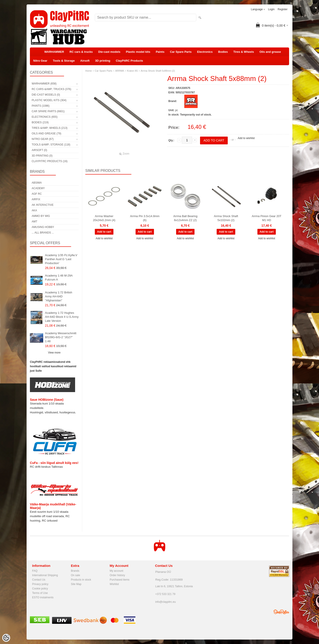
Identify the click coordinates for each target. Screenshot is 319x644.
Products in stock (81, 580)
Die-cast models (109, 52)
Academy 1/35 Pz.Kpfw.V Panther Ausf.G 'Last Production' (61, 259)
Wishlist (114, 584)
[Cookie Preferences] (6, 638)
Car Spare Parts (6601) (48, 111)
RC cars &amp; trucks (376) (51, 89)
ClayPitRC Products (129, 61)
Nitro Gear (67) (43, 139)
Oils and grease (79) (46, 134)
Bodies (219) (40, 122)
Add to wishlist (246, 138)
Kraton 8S (132, 71)
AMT (34, 222)
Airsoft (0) (39, 150)
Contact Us (39, 580)
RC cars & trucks (81, 52)
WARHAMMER (54, 52)
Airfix (36, 199)
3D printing (103, 61)
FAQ (35, 571)
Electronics (205, 52)
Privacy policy (40, 584)
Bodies (223, 52)
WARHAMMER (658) (44, 84)
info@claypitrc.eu (165, 602)
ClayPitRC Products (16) (50, 161)
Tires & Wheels (244, 52)
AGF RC (37, 194)
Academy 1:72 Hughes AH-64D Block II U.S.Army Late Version (62, 317)
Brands (75, 571)
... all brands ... (43, 233)
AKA (34, 210)
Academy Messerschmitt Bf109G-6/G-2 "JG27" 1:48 (61, 337)
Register (283, 9)
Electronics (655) (45, 117)
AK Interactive (43, 205)
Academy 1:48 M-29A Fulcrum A (59, 278)
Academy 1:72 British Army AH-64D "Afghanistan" (59, 296)
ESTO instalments (43, 597)
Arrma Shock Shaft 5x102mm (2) (226, 218)
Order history (117, 575)
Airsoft (85, 61)
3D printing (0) (42, 156)
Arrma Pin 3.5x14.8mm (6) (145, 218)
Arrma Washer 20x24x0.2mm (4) (104, 218)
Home (89, 71)
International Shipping (45, 575)
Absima (37, 183)
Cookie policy (40, 589)
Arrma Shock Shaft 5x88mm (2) (158, 71)
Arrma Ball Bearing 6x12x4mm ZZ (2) (185, 218)
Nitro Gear (40, 61)
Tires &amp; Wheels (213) (50, 128)
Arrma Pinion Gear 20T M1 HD (267, 218)
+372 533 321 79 (165, 594)
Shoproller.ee (281, 612)
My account (116, 571)
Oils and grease (270, 52)
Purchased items (120, 580)
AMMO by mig (41, 216)
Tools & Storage (64, 61)
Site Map (76, 584)
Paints (160, 52)
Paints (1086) (41, 106)
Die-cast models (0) (46, 95)
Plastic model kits (138, 52)
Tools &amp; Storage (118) (51, 145)
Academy (38, 188)
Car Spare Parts (181, 52)
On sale (75, 575)
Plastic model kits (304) (49, 100)
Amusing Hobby (43, 227)
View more (54, 353)
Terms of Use (40, 593)
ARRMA (120, 71)
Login (271, 9)
